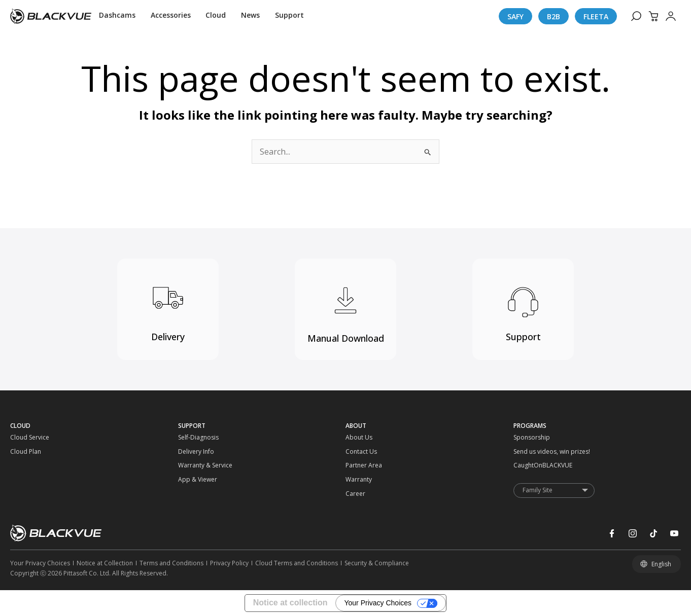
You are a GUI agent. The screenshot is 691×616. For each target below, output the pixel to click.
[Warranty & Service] (199, 465)
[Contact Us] (367, 452)
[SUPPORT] (262, 426)
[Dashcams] (117, 16)
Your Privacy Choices (378, 603)
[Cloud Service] (31, 438)
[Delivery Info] (199, 452)
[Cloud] (216, 16)
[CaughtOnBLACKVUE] (534, 465)
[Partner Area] (367, 465)
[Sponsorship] (534, 438)
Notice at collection (290, 603)
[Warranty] (367, 480)
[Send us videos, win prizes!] (534, 452)
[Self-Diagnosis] (199, 438)
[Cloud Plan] (31, 452)
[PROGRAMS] (597, 426)
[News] (250, 16)
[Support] (289, 16)
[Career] (367, 494)
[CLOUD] (94, 426)
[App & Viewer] (199, 480)
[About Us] (367, 438)
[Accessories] (171, 16)
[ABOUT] (429, 426)
